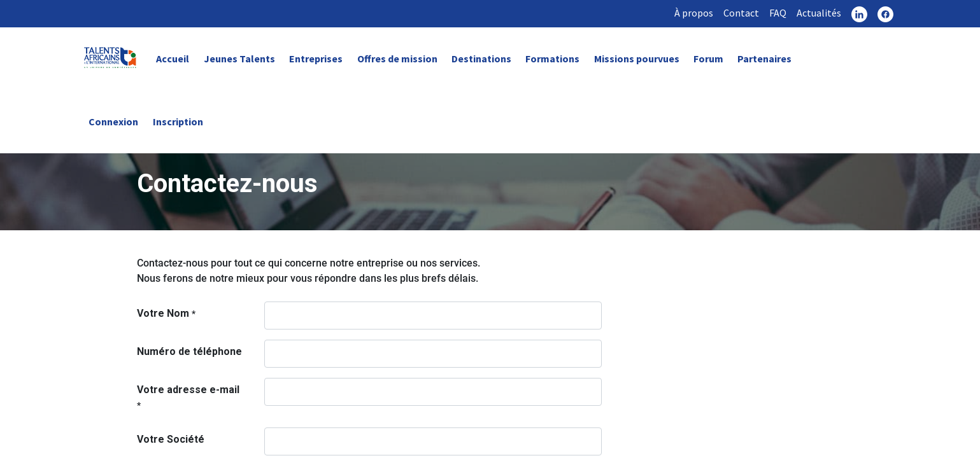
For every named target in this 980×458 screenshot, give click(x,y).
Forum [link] (708, 59)
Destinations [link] (481, 59)
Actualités (819, 13)
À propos (694, 13)
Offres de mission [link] (397, 59)
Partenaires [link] (764, 59)
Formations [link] (552, 59)
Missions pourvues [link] (637, 59)
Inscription (178, 121)
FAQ (778, 13)
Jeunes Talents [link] (239, 59)
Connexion (113, 121)
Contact (741, 13)
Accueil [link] (173, 59)
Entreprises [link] (316, 59)
